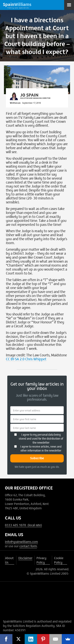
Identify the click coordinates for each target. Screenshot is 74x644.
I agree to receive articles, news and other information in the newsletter (41, 448)
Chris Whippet (36, 359)
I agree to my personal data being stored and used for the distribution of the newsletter (41, 438)
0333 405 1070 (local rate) (23, 525)
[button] (69, 5)
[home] (17, 5)
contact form (28, 546)
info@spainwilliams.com (21, 542)
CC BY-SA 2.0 (15, 359)
